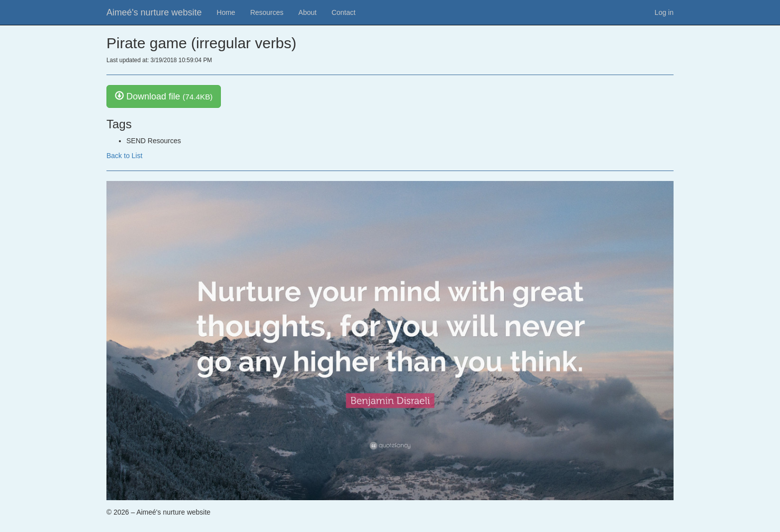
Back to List (124, 156)
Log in (664, 12)
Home (226, 12)
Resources (267, 12)
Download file (164, 96)
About (308, 12)
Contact (343, 12)
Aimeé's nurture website (154, 12)
